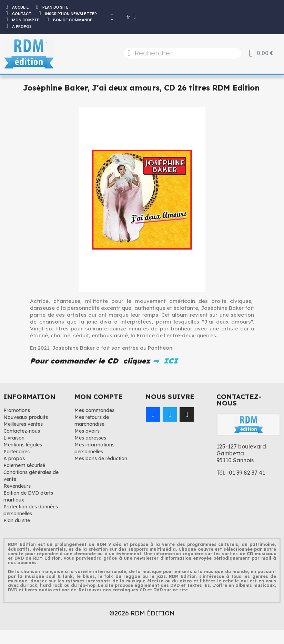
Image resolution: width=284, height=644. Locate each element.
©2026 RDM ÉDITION (142, 613)
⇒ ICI (164, 361)
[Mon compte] (112, 17)
